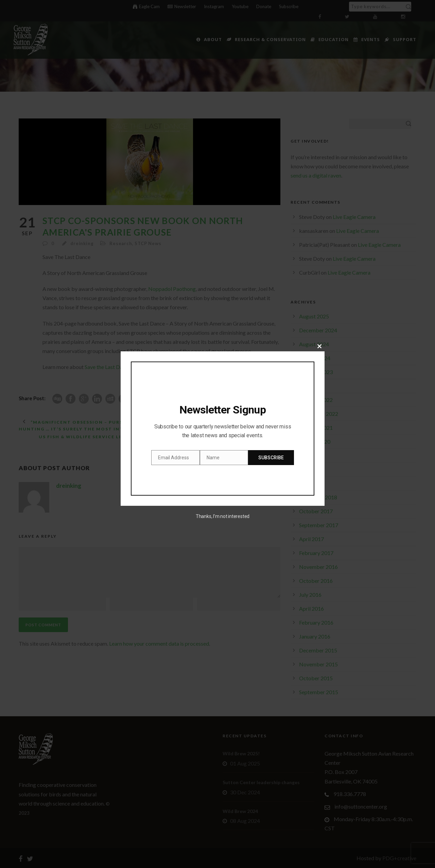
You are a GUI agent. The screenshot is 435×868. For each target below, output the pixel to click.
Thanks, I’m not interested (223, 516)
